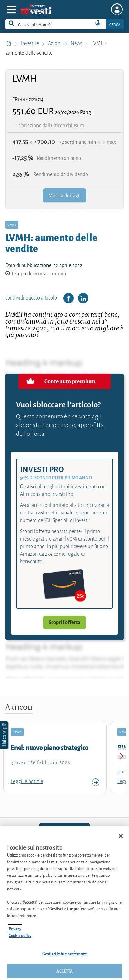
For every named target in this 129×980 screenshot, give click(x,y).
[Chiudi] (121, 840)
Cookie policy (20, 940)
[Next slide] (121, 757)
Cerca (115, 24)
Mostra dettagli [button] (64, 195)
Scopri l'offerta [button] (64, 622)
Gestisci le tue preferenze (64, 958)
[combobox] (64, 24)
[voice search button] (98, 24)
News (77, 43)
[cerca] (39, 24)
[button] (5, 735)
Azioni (55, 43)
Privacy (15, 933)
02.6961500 (64, 831)
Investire (30, 43)
